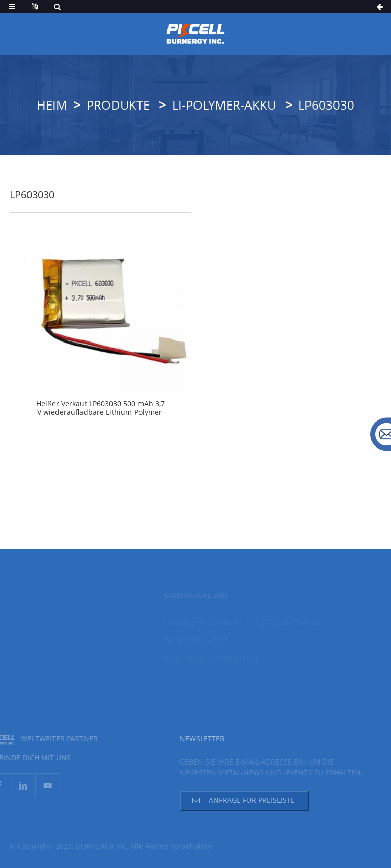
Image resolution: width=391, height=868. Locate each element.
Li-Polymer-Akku (224, 105)
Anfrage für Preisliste (243, 800)
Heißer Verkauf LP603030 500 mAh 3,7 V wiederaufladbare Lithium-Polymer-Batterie (101, 408)
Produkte (118, 105)
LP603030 (326, 105)
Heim (52, 105)
